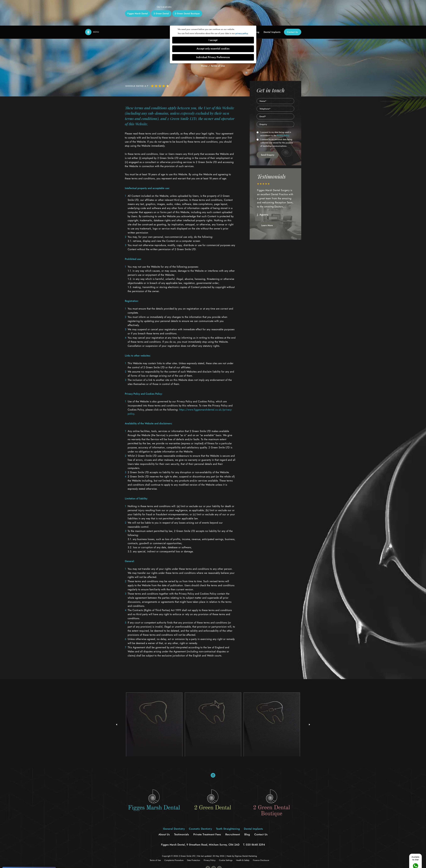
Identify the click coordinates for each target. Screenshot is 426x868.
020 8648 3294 (256, 819)
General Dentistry (174, 803)
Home (204, 40)
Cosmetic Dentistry (200, 803)
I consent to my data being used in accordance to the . (274, 108)
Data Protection (194, 835)
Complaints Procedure (174, 835)
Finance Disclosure (261, 835)
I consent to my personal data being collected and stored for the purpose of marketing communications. (275, 117)
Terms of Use (155, 835)
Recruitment (233, 809)
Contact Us (293, 6)
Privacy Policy (283, 110)
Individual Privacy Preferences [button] (213, 32)
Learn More (267, 200)
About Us (164, 809)
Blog (247, 809)
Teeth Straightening (228, 803)
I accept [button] (213, 15)
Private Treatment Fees (207, 809)
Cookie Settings (226, 835)
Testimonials (181, 809)
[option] (275, 176)
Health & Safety (243, 835)
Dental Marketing (250, 830)
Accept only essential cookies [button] (213, 23)
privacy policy (242, 8)
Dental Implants (272, 6)
